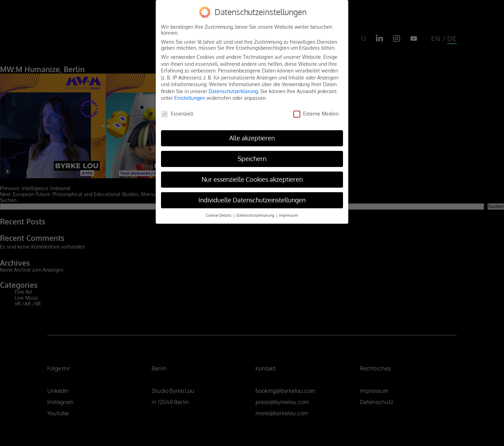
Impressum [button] (289, 215)
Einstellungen (190, 98)
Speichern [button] (252, 159)
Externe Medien (316, 114)
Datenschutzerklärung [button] (256, 215)
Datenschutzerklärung (233, 91)
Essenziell (177, 114)
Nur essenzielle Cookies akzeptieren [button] (252, 179)
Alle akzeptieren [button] (252, 138)
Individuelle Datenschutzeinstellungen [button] (252, 200)
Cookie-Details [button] (219, 215)
